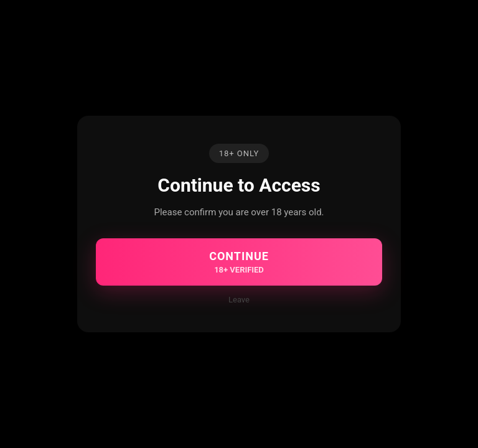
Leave (239, 300)
